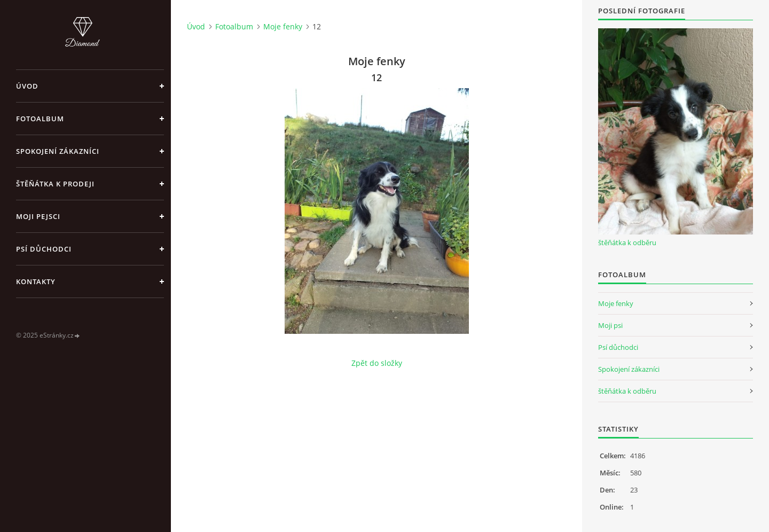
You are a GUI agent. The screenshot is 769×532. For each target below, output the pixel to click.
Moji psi (610, 325)
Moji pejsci (38, 216)
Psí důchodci (44, 249)
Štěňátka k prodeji (55, 184)
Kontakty (36, 281)
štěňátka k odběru (627, 242)
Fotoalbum (40, 119)
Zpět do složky (377, 363)
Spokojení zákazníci (58, 151)
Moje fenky (283, 26)
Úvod (27, 86)
